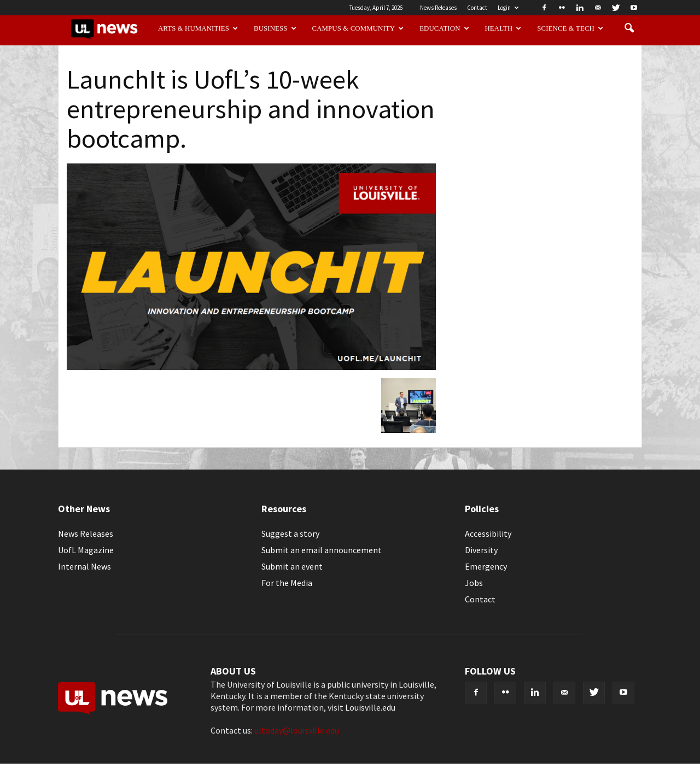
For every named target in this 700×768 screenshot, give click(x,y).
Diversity (481, 550)
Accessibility (488, 534)
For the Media (287, 583)
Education (444, 28)
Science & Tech (570, 28)
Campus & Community (358, 28)
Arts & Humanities (198, 28)
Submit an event (292, 566)
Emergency (486, 566)
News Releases (438, 8)
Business (275, 28)
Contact (477, 8)
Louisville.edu (370, 707)
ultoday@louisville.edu (297, 730)
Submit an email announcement (322, 550)
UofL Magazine (86, 550)
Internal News (84, 566)
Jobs (474, 583)
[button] (629, 28)
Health (503, 28)
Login (508, 8)
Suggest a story (290, 534)
